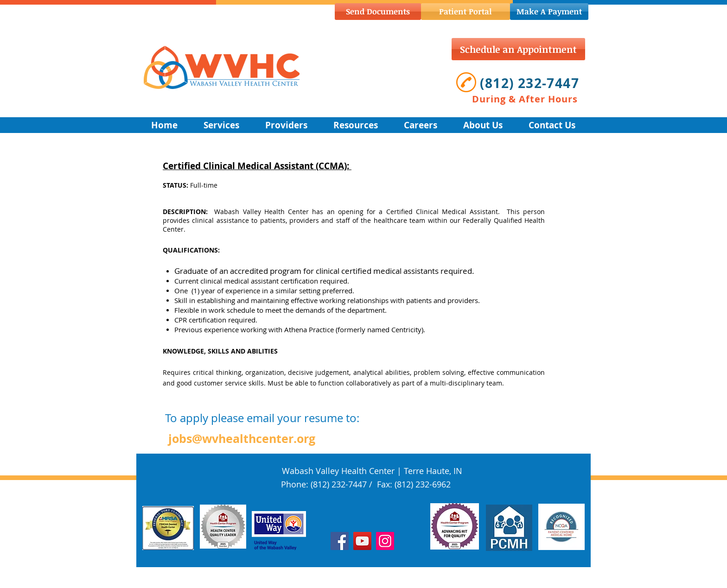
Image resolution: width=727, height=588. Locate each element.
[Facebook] (340, 541)
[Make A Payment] (549, 12)
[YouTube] (362, 541)
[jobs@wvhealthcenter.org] (242, 438)
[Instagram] (385, 541)
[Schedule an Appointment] (518, 49)
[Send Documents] (378, 12)
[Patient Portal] (466, 12)
